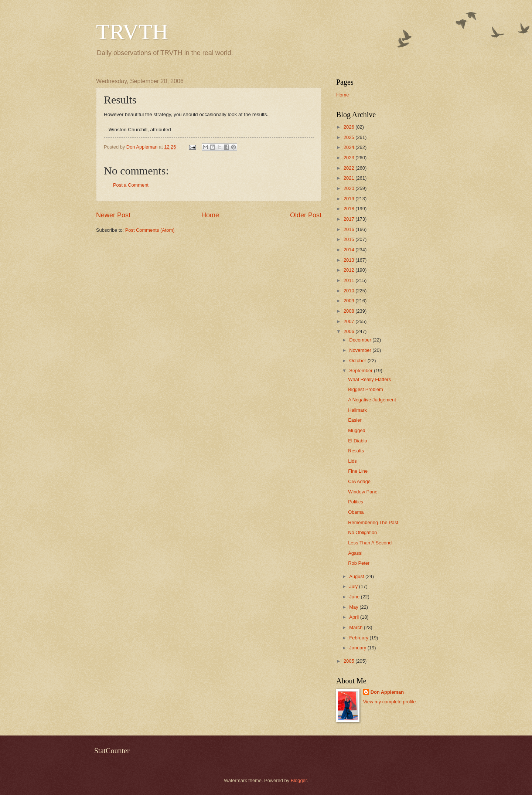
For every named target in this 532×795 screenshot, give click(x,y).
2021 (349, 178)
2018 (349, 209)
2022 (349, 168)
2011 (349, 280)
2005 (349, 661)
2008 (349, 311)
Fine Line (358, 471)
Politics (356, 502)
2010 (349, 291)
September (362, 371)
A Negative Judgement (372, 400)
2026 (349, 127)
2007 (349, 321)
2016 (349, 229)
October (358, 361)
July (354, 586)
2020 (349, 188)
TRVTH (132, 32)
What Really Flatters (369, 379)
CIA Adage (359, 481)
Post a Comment (131, 185)
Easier (355, 420)
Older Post (306, 215)
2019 (349, 199)
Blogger (299, 780)
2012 (349, 270)
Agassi (355, 553)
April (354, 617)
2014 (349, 250)
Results (356, 451)
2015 (349, 239)
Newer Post (113, 215)
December (361, 340)
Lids (352, 461)
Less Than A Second (370, 543)
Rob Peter (359, 563)
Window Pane (363, 492)
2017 (349, 219)
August (357, 576)
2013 (349, 260)
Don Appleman (387, 692)
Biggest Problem (365, 389)
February (359, 638)
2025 (349, 137)
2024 (349, 147)
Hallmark (357, 410)
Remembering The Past (373, 522)
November (361, 350)
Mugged (357, 430)
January (358, 648)
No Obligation (362, 532)
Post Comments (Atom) (150, 230)
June (355, 597)
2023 (349, 158)
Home (210, 215)
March (356, 627)
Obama (356, 512)
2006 (349, 331)
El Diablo (358, 441)
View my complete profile (390, 702)
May (354, 607)
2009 (349, 301)
